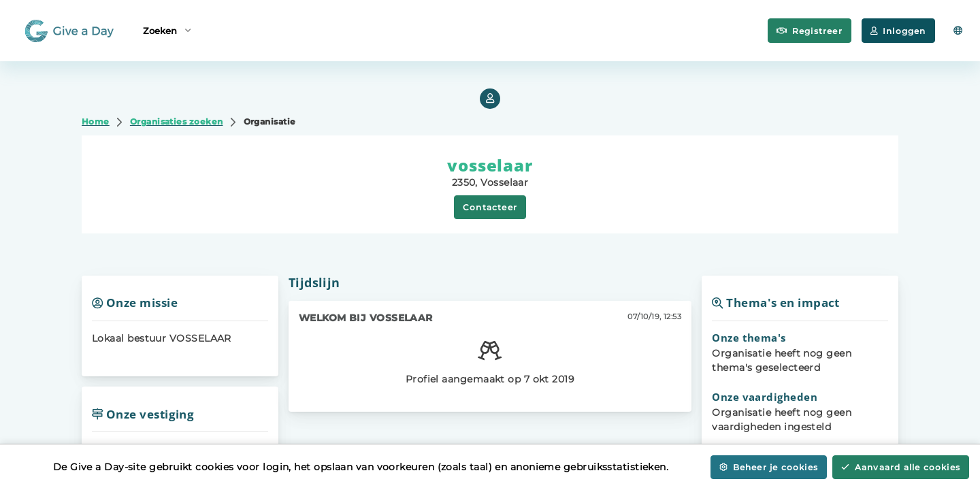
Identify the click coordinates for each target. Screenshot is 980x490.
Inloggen (898, 31)
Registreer (810, 31)
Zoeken (167, 30)
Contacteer (490, 207)
